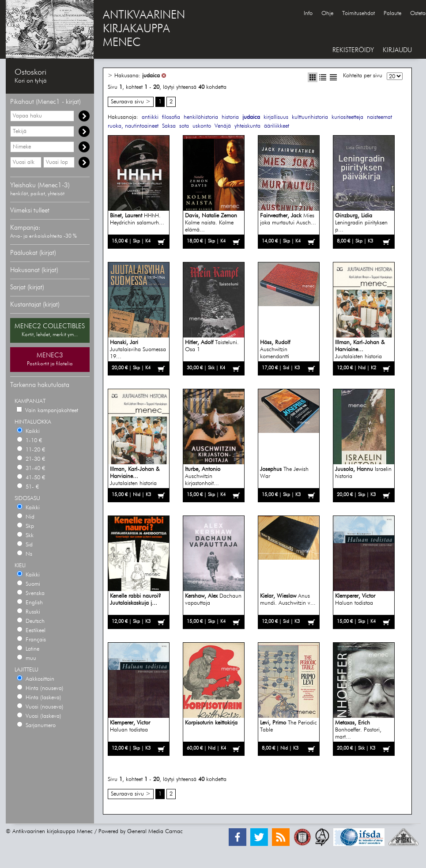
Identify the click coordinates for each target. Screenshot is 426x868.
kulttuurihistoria (310, 117)
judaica (151, 76)
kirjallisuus (276, 117)
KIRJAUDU (397, 50)
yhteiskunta (247, 126)
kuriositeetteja (347, 117)
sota (184, 126)
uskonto (202, 126)
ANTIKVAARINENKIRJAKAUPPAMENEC (144, 29)
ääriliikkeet (277, 126)
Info (308, 13)
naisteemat (379, 117)
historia (230, 117)
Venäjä (223, 126)
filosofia (171, 117)
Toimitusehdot (358, 13)
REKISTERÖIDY (353, 50)
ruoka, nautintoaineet (133, 126)
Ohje (327, 13)
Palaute (392, 13)
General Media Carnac (155, 832)
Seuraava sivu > (131, 102)
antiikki (150, 117)
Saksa (169, 126)
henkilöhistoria (201, 117)
